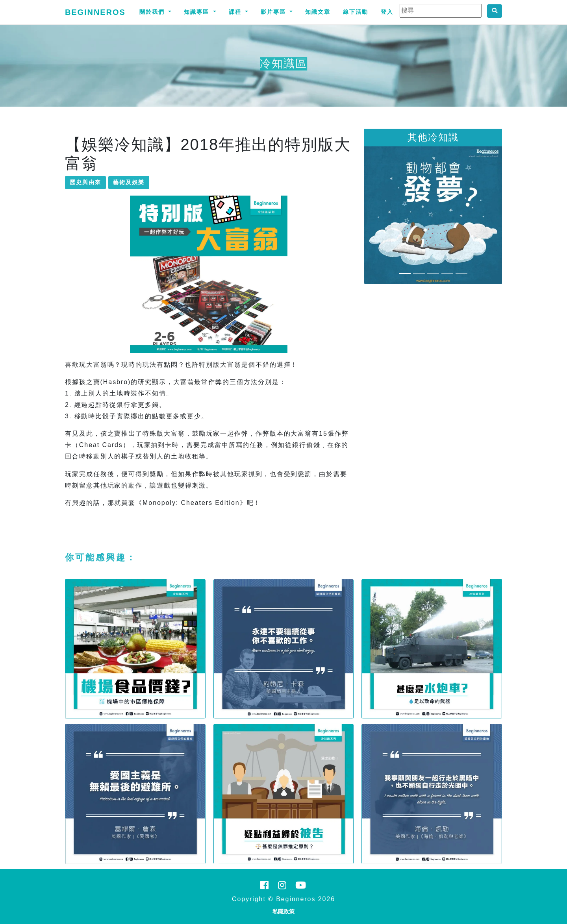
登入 (387, 12)
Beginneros (95, 12)
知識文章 (318, 12)
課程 (236, 12)
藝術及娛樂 (129, 182)
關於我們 (153, 12)
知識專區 (198, 12)
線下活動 (356, 12)
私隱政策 (283, 911)
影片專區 (274, 12)
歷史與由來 (85, 182)
